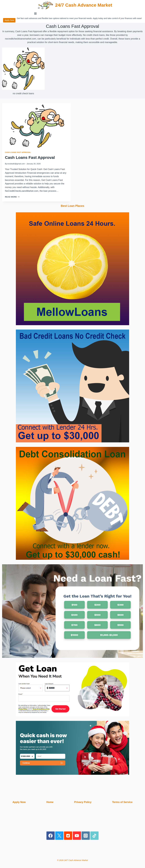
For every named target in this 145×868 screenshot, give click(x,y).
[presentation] (36, 126)
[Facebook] (51, 836)
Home (50, 802)
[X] (59, 836)
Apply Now (9, 20)
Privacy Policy (83, 802)
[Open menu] (35, 13)
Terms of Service (122, 802)
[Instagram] (86, 836)
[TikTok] (95, 836)
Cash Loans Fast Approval (18, 152)
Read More (12, 197)
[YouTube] (77, 836)
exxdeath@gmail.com (16, 164)
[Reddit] (68, 836)
